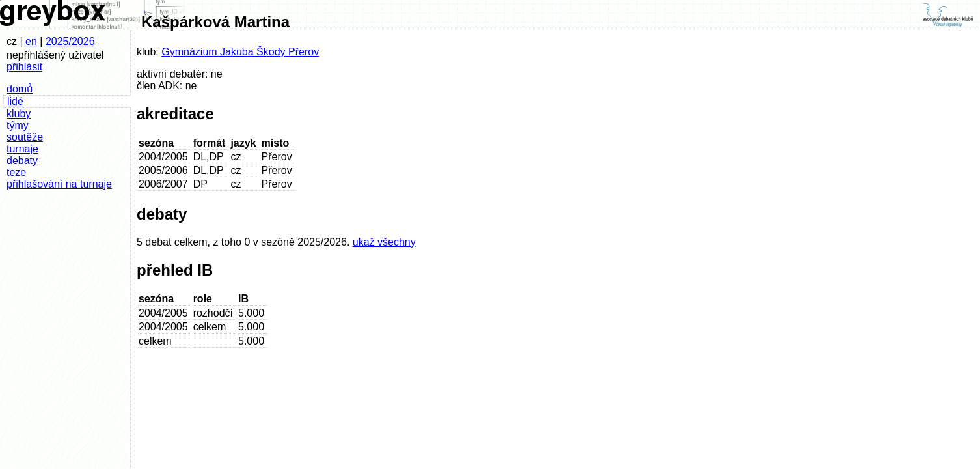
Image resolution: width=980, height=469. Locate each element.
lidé (15, 101)
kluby (19, 114)
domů (20, 89)
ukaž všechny (384, 242)
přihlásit (24, 67)
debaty (22, 161)
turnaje (22, 149)
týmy (18, 125)
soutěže (25, 137)
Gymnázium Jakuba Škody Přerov (240, 52)
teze (16, 172)
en (31, 41)
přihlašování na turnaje (59, 184)
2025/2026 (70, 41)
